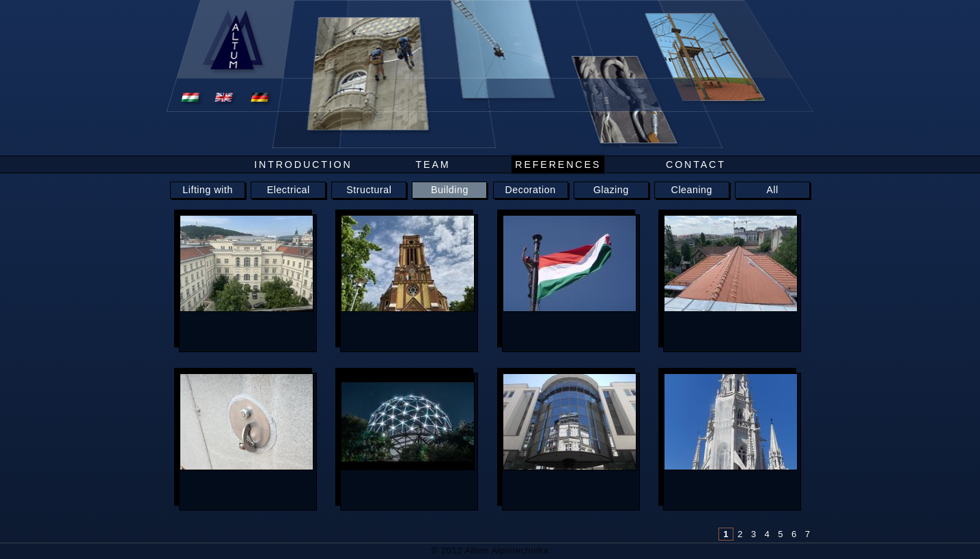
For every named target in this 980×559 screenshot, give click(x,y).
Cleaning (692, 190)
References (558, 164)
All (772, 190)
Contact (696, 164)
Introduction (303, 164)
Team (433, 164)
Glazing (611, 190)
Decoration (531, 190)
